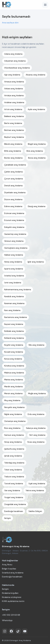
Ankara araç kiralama (14, 89)
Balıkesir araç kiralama (14, 116)
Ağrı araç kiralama (12, 75)
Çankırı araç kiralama (13, 172)
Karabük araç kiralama (14, 296)
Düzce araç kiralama (13, 199)
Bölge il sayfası (9, 569)
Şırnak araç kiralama (13, 456)
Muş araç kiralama (12, 400)
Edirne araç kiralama (13, 206)
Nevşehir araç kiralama (14, 407)
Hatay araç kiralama (13, 262)
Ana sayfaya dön (10, 23)
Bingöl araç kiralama (37, 144)
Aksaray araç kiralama (35, 75)
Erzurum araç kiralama (14, 220)
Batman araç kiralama (14, 130)
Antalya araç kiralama (14, 96)
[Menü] (45, 5)
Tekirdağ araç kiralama (14, 463)
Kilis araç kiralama (36, 345)
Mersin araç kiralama (13, 393)
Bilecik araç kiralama (13, 144)
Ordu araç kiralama (36, 414)
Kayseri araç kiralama (14, 324)
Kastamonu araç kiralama (16, 317)
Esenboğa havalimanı (14, 511)
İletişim (8, 518)
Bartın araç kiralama (13, 123)
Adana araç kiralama (13, 54)
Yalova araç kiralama (35, 490)
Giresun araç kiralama (14, 241)
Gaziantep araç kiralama (15, 234)
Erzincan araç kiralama (14, 213)
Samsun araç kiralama (14, 435)
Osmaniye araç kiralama (15, 421)
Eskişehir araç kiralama (14, 227)
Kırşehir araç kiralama (14, 345)
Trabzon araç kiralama (14, 477)
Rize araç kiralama (12, 428)
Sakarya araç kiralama (36, 428)
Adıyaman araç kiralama (15, 61)
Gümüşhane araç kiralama (16, 248)
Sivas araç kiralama (36, 442)
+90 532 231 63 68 (11, 615)
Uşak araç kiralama (37, 484)
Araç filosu (7, 565)
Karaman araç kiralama (14, 303)
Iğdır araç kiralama (36, 262)
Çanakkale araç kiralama (15, 165)
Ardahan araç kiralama (14, 102)
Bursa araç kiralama (37, 158)
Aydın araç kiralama (36, 109)
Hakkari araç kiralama (14, 255)
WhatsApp (7, 620)
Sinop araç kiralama (13, 442)
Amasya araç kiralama (14, 82)
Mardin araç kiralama (13, 387)
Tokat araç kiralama (13, 470)
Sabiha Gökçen (35, 511)
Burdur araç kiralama (13, 158)
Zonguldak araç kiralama (15, 504)
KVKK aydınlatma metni (13, 601)
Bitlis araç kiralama (13, 151)
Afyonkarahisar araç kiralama (17, 68)
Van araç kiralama (12, 490)
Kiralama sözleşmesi (12, 597)
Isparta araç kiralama (14, 269)
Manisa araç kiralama (14, 380)
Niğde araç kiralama (13, 414)
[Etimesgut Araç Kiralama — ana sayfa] (7, 540)
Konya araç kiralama (13, 359)
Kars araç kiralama (12, 310)
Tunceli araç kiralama (14, 484)
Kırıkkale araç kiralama (14, 331)
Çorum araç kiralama (14, 179)
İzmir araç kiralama (13, 283)
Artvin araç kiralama (13, 109)
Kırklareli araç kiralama (14, 338)
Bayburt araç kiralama (14, 137)
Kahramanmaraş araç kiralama (18, 290)
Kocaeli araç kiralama (14, 352)
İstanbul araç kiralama (14, 276)
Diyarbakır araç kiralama (15, 193)
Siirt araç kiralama (37, 435)
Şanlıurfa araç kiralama (14, 449)
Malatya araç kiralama (14, 373)
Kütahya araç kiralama (14, 366)
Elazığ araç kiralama (37, 206)
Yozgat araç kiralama (14, 497)
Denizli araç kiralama (13, 186)
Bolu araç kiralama (35, 151)
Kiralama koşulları (10, 593)
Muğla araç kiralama (37, 393)
